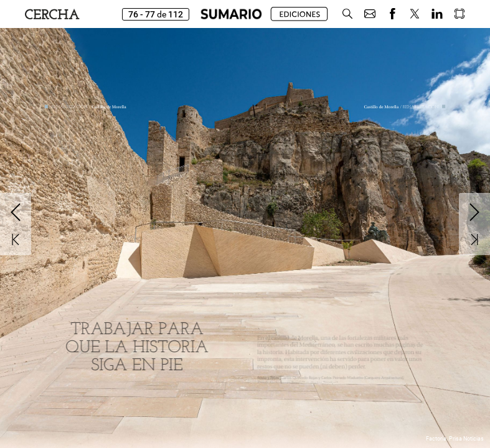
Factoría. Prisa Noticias (455, 439)
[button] (347, 14)
